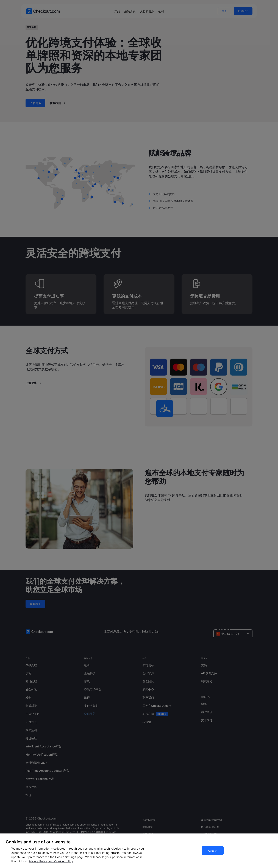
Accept (213, 851)
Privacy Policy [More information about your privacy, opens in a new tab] (38, 861)
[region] (139, 851)
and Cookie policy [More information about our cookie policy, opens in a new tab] (61, 861)
